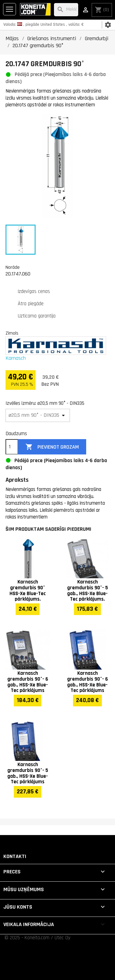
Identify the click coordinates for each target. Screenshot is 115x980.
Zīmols (12, 333)
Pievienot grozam (52, 447)
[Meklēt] (66, 10)
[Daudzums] (12, 447)
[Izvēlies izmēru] (38, 415)
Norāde (13, 267)
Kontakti (15, 856)
